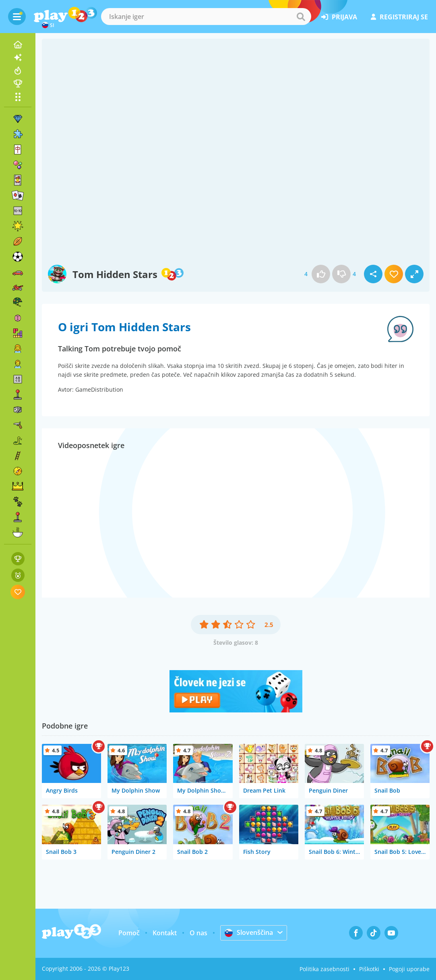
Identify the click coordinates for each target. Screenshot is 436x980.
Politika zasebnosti (324, 969)
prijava (339, 17)
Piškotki (369, 969)
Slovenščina (249, 932)
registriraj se (399, 17)
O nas (198, 933)
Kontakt (165, 933)
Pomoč (129, 933)
